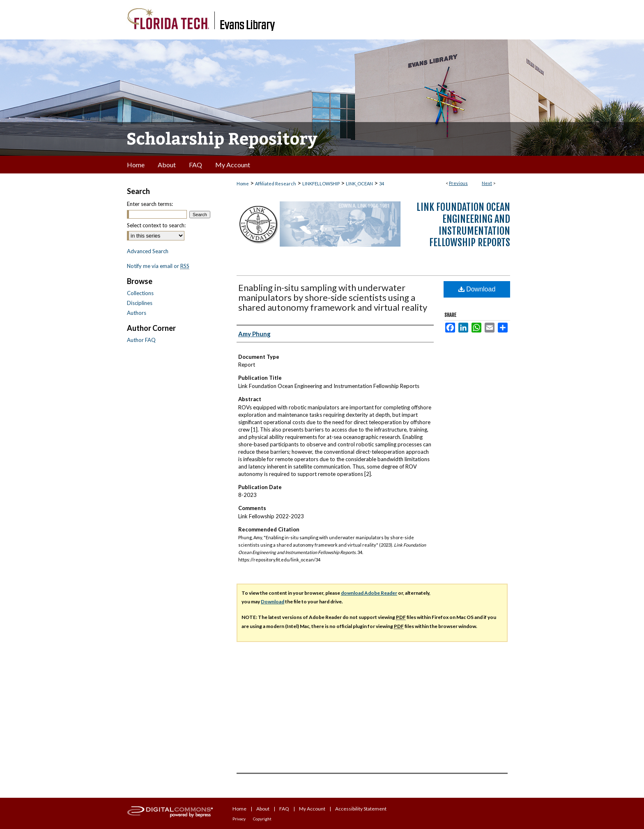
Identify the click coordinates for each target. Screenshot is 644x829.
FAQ (284, 809)
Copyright (262, 819)
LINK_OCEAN (359, 184)
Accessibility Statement (361, 809)
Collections (140, 293)
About (263, 809)
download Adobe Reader (369, 593)
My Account (312, 809)
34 (382, 184)
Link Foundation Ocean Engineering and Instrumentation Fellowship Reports (463, 225)
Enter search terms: (150, 204)
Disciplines (140, 303)
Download (477, 289)
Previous (458, 183)
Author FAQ (141, 340)
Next (487, 183)
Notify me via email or (158, 266)
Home (243, 184)
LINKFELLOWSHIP (321, 184)
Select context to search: (156, 225)
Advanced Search (148, 251)
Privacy (239, 819)
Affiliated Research (276, 184)
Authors (137, 313)
